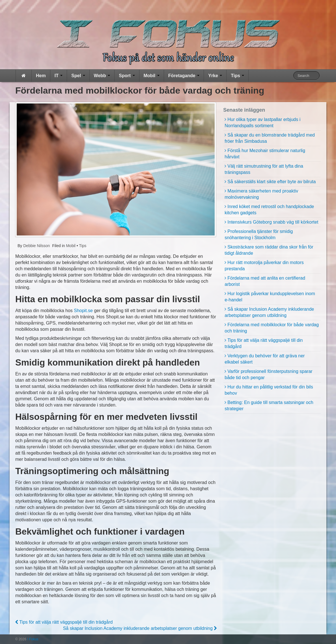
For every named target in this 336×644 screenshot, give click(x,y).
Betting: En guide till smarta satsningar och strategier (269, 406)
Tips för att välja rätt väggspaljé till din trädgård (64, 622)
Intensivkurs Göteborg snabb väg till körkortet (273, 222)
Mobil (152, 76)
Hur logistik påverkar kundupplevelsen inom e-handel (270, 297)
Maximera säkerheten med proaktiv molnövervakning (261, 194)
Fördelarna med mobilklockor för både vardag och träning (272, 328)
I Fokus (32, 639)
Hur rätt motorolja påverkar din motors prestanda (264, 266)
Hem (41, 76)
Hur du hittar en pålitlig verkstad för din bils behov (269, 390)
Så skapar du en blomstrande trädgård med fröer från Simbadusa (270, 138)
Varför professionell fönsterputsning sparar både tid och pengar (268, 374)
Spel (78, 76)
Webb (102, 76)
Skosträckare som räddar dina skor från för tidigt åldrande (269, 250)
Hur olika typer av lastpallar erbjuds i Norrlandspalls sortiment (262, 123)
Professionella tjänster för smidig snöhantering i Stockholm (259, 235)
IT (59, 76)
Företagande (184, 76)
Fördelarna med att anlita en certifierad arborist (265, 281)
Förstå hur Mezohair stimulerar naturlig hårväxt (265, 154)
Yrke (215, 76)
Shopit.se (83, 311)
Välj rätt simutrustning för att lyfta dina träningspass (264, 169)
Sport (127, 76)
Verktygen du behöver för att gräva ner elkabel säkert (265, 359)
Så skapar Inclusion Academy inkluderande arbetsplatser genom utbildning (140, 628)
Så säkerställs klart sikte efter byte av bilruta (272, 182)
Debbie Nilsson (36, 246)
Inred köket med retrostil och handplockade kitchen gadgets (269, 210)
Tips (237, 76)
